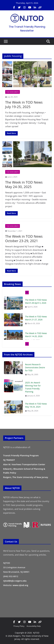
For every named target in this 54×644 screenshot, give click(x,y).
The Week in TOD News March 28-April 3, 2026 (36, 301)
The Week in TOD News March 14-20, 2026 (36, 335)
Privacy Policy (19, 626)
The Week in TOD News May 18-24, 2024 (36, 405)
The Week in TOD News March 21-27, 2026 (36, 318)
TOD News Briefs (13, 92)
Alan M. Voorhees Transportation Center (24, 464)
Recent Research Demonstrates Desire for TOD (35, 367)
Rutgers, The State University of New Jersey (26, 477)
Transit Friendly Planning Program (21, 455)
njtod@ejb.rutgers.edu (15, 581)
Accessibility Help (34, 626)
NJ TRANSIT (9, 460)
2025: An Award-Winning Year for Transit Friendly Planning (33, 387)
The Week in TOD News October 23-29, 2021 (24, 238)
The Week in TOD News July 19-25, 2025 (24, 104)
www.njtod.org (20, 585)
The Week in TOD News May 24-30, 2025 (24, 184)
